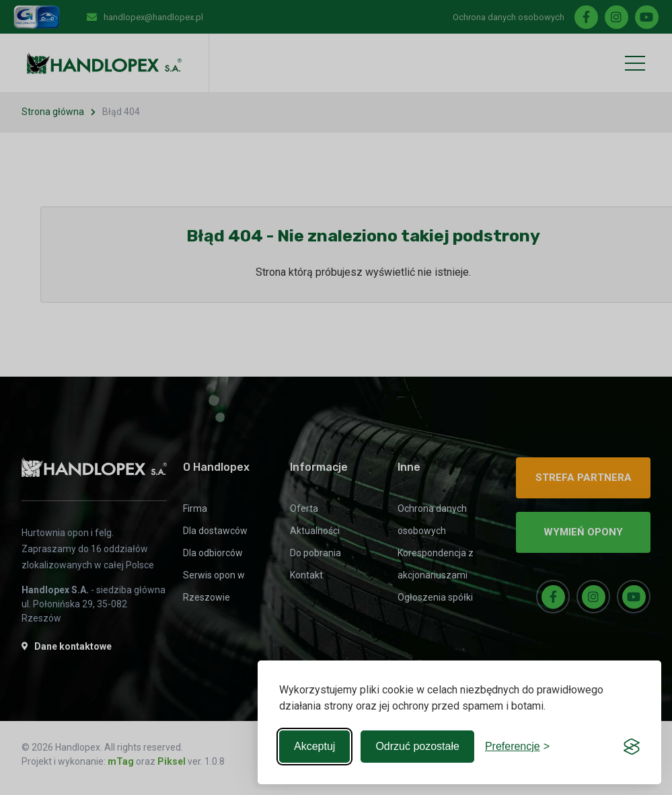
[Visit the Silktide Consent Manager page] (632, 747)
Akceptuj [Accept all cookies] (314, 746)
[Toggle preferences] (517, 747)
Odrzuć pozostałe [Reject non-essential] (417, 746)
